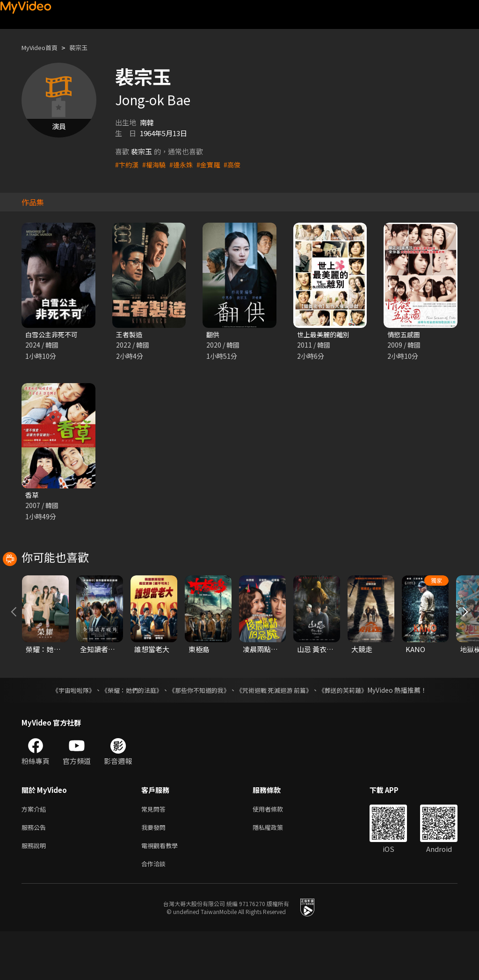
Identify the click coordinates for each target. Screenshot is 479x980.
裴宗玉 (86, 47)
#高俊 (238, 164)
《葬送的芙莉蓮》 (352, 733)
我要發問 (155, 872)
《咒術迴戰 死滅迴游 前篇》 (278, 733)
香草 (32, 496)
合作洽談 (155, 911)
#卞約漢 (127, 164)
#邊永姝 (185, 164)
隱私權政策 (276, 872)
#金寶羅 (213, 164)
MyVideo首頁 (43, 47)
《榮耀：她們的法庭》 (126, 733)
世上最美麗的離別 (325, 335)
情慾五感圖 (405, 335)
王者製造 (130, 335)
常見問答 (155, 853)
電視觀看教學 (162, 892)
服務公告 (36, 872)
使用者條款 (276, 853)
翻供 (213, 335)
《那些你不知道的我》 (198, 733)
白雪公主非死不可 (53, 335)
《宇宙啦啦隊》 (64, 733)
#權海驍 (156, 164)
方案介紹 (36, 853)
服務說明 (36, 892)
